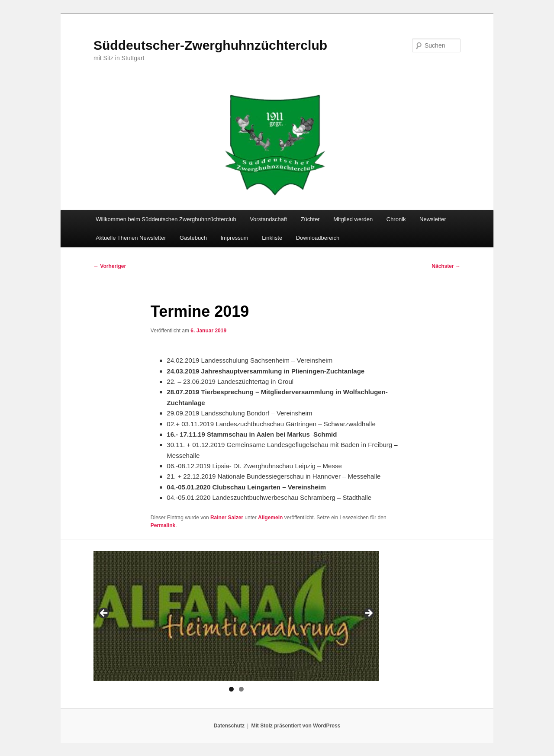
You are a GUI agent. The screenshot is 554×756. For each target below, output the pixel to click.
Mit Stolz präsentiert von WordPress (296, 726)
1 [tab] (231, 689)
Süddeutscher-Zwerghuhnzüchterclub (210, 45)
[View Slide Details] (236, 616)
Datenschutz (229, 726)
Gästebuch (193, 238)
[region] (236, 616)
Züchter (310, 219)
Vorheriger (110, 266)
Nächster (446, 266)
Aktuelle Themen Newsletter (131, 238)
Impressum (234, 238)
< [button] (104, 614)
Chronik (396, 219)
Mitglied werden (353, 219)
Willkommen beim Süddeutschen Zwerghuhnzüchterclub (166, 219)
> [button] (368, 614)
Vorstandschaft (268, 219)
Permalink (163, 525)
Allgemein (270, 518)
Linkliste (272, 238)
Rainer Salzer (227, 518)
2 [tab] (241, 689)
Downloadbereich (318, 238)
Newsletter (433, 219)
